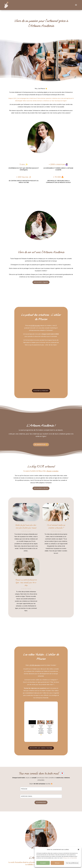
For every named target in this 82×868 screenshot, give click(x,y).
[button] (78, 849)
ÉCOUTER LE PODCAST (41, 393)
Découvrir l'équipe (41, 284)
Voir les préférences (72, 863)
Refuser (57, 863)
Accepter (43, 863)
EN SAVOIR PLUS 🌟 (41, 447)
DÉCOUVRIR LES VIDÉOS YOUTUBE (41, 751)
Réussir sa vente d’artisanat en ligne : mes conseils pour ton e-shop (26, 586)
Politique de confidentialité (70, 858)
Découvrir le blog (41, 491)
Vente (29, 534)
